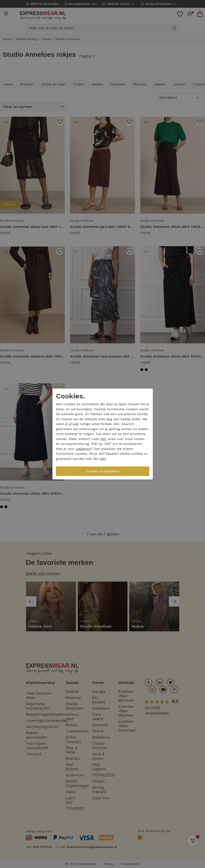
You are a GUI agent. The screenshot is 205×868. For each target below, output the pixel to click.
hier (103, 439)
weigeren (83, 449)
